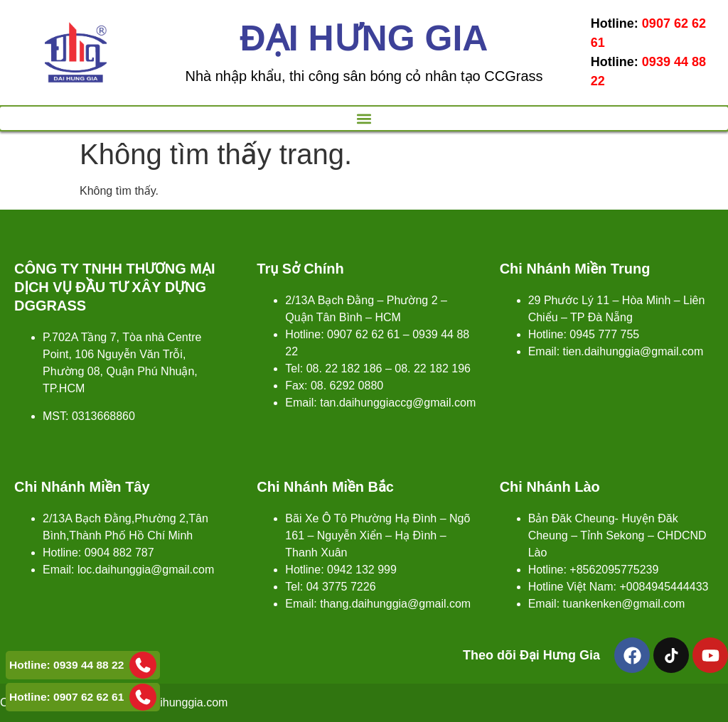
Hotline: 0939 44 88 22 (83, 665)
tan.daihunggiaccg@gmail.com (398, 403)
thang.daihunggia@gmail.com (395, 604)
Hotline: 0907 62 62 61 (83, 697)
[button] (364, 118)
